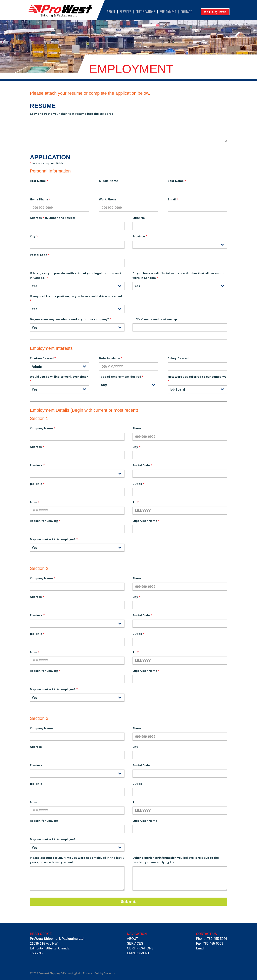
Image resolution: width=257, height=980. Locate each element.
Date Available (111, 358)
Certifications (145, 12)
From (35, 502)
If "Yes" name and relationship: (155, 319)
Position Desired (43, 358)
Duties (138, 484)
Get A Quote (215, 12)
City (34, 236)
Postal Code (40, 255)
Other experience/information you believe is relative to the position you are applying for (176, 860)
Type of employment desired (121, 377)
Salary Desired (178, 358)
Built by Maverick (105, 973)
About (111, 12)
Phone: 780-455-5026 (212, 939)
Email (173, 199)
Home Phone (40, 199)
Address (37, 447)
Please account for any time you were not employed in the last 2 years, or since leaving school (77, 860)
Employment (168, 12)
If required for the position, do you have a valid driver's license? (76, 298)
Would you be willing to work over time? (59, 379)
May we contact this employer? (54, 539)
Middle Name (109, 181)
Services (125, 12)
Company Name (43, 428)
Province (140, 236)
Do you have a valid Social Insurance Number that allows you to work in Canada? (178, 276)
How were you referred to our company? (197, 379)
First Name (39, 181)
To (136, 502)
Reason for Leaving (45, 521)
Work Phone (108, 199)
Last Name (177, 181)
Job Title (37, 484)
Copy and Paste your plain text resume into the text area (72, 114)
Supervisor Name (146, 521)
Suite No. (139, 218)
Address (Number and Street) (53, 218)
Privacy (88, 973)
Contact (186, 12)
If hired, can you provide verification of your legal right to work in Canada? (76, 276)
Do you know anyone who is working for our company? (71, 319)
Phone (137, 428)
